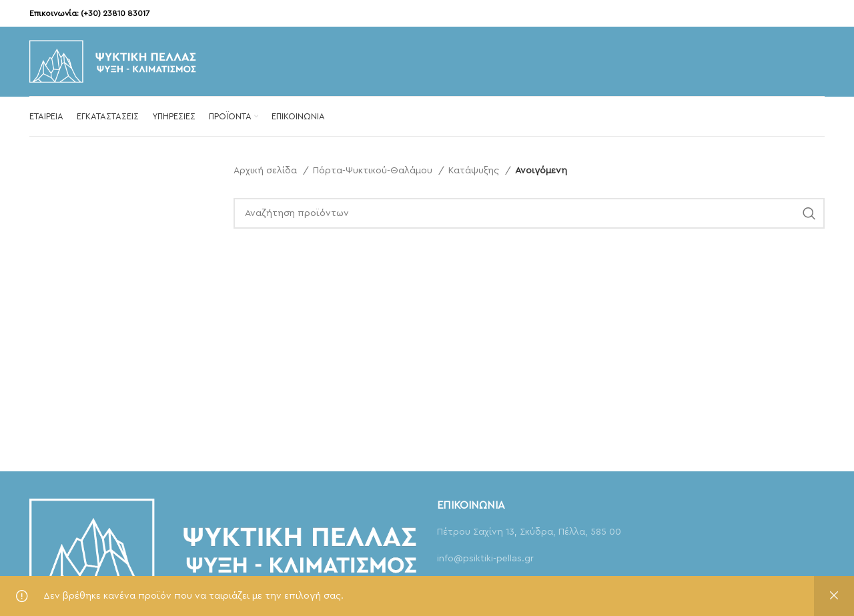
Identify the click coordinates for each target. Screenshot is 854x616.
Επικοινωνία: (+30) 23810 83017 (89, 13)
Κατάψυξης (475, 171)
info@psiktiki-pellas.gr (485, 559)
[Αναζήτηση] (529, 213)
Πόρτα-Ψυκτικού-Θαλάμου (374, 171)
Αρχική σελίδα (267, 171)
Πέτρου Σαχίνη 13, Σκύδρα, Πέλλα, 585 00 (529, 532)
